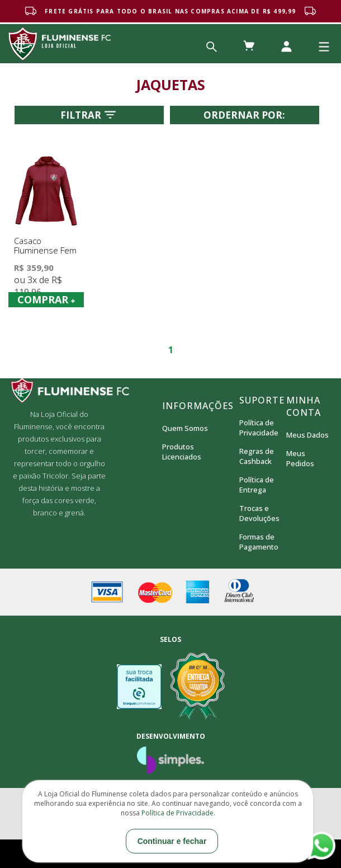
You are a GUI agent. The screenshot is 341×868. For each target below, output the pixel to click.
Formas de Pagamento (259, 542)
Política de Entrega (257, 485)
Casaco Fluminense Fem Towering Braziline (45, 255)
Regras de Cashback (257, 456)
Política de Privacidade (259, 428)
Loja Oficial (60, 44)
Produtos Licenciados (182, 452)
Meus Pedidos (300, 458)
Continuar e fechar (172, 841)
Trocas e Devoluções (259, 513)
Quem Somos (185, 428)
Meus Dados (307, 435)
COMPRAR (46, 299)
